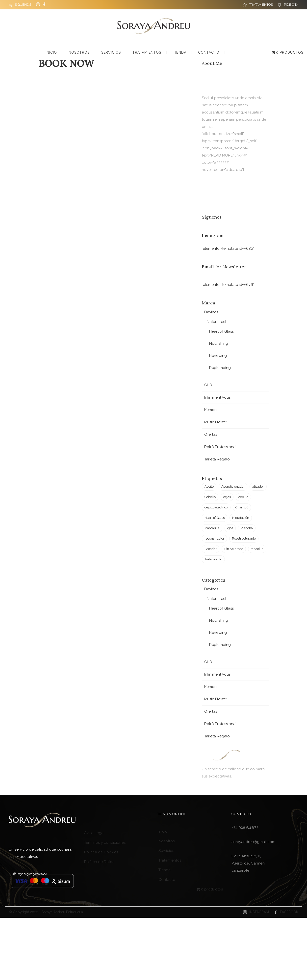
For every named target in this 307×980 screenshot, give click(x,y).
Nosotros (79, 52)
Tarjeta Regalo (217, 459)
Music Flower (216, 422)
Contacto (209, 52)
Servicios (111, 52)
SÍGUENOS (23, 5)
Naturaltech (217, 322)
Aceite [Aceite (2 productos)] (209, 487)
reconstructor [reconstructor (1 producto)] (214, 538)
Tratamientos (147, 52)
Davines (211, 312)
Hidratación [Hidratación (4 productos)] (241, 518)
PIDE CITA (291, 5)
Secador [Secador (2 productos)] (211, 549)
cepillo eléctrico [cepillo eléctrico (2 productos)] (216, 507)
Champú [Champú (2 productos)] (242, 507)
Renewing (218, 356)
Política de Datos (99, 862)
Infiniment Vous (217, 397)
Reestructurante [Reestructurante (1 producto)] (244, 538)
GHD (208, 385)
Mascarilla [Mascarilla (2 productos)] (212, 528)
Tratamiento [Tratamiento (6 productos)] (213, 559)
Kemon (210, 410)
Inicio (51, 52)
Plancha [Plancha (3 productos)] (247, 528)
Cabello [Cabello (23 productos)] (210, 497)
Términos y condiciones (105, 843)
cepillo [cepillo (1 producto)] (243, 497)
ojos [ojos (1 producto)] (230, 528)
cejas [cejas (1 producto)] (227, 497)
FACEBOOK (289, 912)
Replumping (220, 368)
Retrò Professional (220, 447)
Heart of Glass (221, 331)
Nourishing (219, 343)
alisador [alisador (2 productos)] (258, 487)
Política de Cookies (101, 852)
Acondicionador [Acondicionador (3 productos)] (233, 487)
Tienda (180, 52)
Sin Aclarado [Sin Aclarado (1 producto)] (234, 549)
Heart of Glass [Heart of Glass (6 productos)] (215, 518)
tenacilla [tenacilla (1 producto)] (257, 549)
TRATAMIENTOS (261, 5)
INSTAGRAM (259, 912)
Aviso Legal (94, 833)
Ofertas (211, 434)
